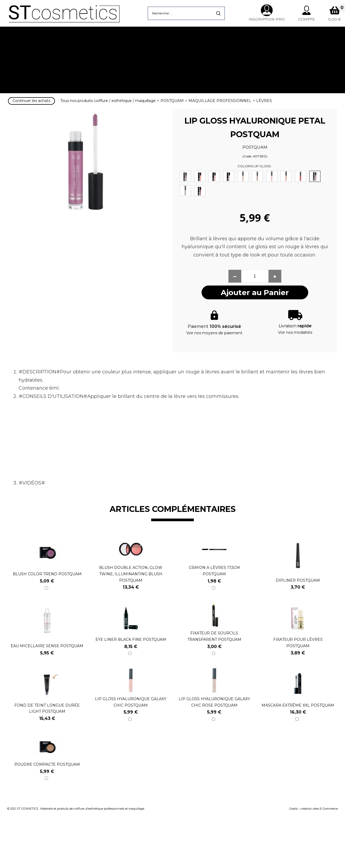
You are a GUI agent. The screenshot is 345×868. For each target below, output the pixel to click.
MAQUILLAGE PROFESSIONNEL (220, 101)
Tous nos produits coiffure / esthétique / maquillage (108, 101)
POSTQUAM (172, 101)
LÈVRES (264, 101)
